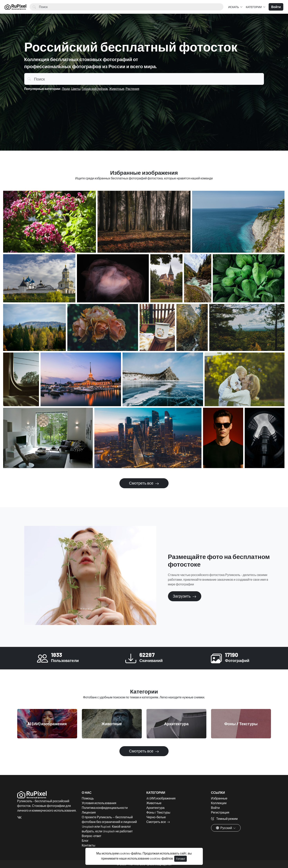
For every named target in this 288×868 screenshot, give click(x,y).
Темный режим (224, 819)
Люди (66, 89)
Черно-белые (156, 817)
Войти (215, 808)
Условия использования (99, 803)
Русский (224, 828)
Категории (254, 7)
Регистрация (220, 812)
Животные (117, 89)
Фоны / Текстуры (158, 812)
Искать (234, 7)
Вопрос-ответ (92, 836)
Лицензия (89, 812)
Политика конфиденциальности (105, 808)
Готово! (181, 859)
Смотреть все (142, 483)
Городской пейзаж (95, 89)
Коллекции (219, 803)
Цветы (76, 89)
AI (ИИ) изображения (161, 798)
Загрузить (182, 596)
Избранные (219, 798)
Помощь (88, 798)
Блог (85, 840)
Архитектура (156, 808)
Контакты (89, 845)
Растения (133, 89)
